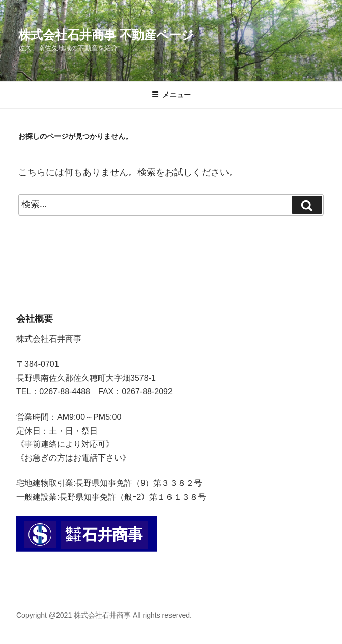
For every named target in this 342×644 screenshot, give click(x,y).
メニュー (171, 95)
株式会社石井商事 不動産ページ (106, 35)
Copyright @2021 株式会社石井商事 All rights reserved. (104, 615)
